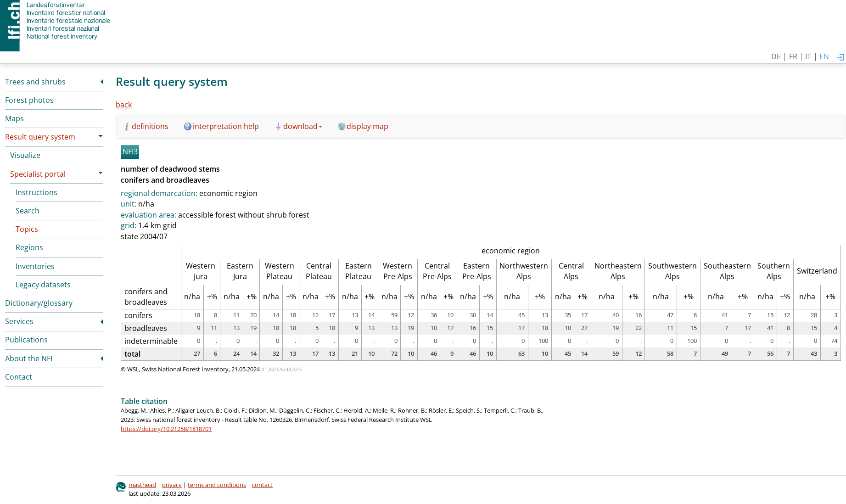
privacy (172, 485)
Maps (14, 118)
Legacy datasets (43, 285)
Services (19, 321)
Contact (19, 377)
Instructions (36, 192)
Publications (26, 340)
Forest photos (29, 100)
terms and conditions (217, 485)
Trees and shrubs (35, 82)
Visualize (25, 155)
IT (808, 56)
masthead (142, 485)
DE (776, 56)
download (303, 126)
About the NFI (29, 358)
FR (793, 56)
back (124, 105)
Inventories (35, 266)
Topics (27, 229)
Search (28, 211)
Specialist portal (38, 174)
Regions (29, 247)
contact (262, 485)
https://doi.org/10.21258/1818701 (166, 429)
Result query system (40, 137)
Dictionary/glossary (39, 303)
